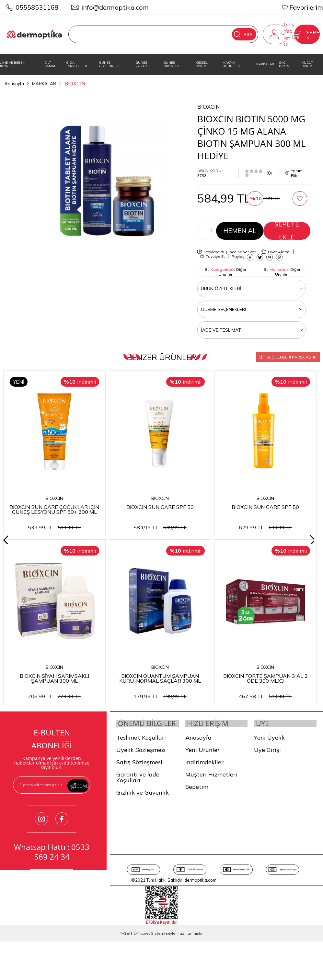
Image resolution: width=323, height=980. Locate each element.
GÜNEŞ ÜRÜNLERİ (172, 64)
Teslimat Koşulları (141, 746)
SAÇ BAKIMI (285, 64)
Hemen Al (240, 230)
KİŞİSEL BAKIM (202, 64)
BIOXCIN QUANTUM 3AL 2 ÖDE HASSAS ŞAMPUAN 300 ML (54, 677)
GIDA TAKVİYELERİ (76, 64)
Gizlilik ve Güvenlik (143, 801)
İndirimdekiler (204, 763)
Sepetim (197, 787)
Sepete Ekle (287, 230)
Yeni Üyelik (269, 738)
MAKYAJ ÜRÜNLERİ (231, 64)
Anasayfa (198, 738)
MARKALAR (265, 64)
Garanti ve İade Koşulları (138, 786)
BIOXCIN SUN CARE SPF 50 (160, 506)
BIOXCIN (54, 498)
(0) (269, 172)
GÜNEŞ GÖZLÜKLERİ (110, 64)
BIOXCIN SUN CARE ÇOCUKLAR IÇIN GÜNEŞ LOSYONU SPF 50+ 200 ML (55, 508)
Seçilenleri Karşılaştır (288, 355)
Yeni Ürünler (202, 750)
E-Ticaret (142, 942)
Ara (239, 34)
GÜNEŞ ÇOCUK (142, 64)
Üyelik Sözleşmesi (141, 758)
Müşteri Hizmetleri (211, 775)
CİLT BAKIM (50, 64)
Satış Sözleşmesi (139, 771)
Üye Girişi (267, 750)
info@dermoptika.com (115, 7)
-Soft (127, 942)
